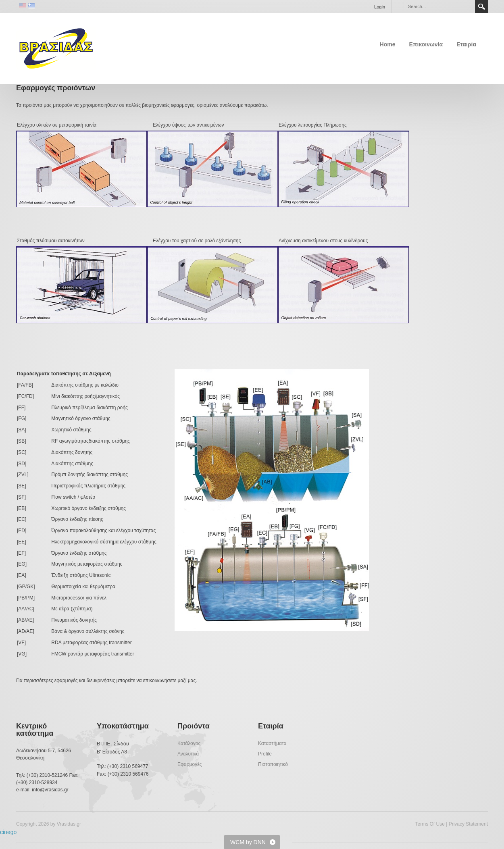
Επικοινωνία (426, 44)
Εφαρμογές (190, 764)
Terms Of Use (430, 824)
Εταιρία (466, 44)
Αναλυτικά (188, 754)
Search (481, 6)
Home (388, 44)
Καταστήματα (272, 743)
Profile (265, 754)
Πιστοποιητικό (273, 764)
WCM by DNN (248, 842)
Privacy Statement (468, 824)
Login (380, 7)
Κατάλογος (189, 743)
